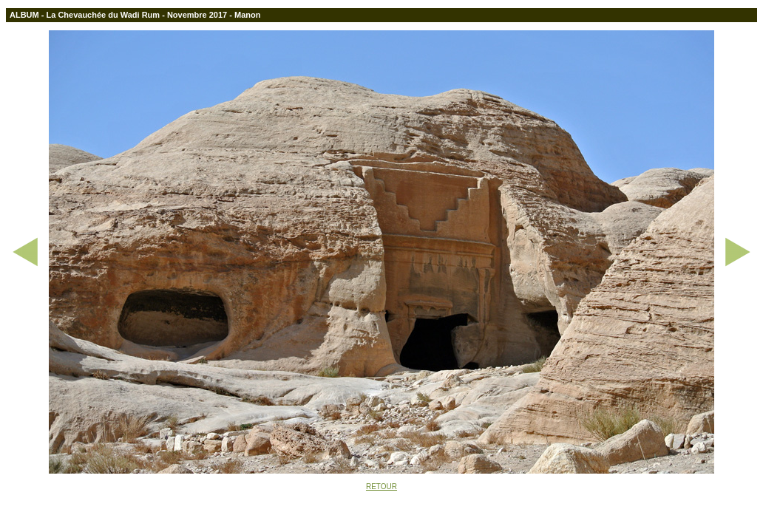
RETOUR (381, 487)
